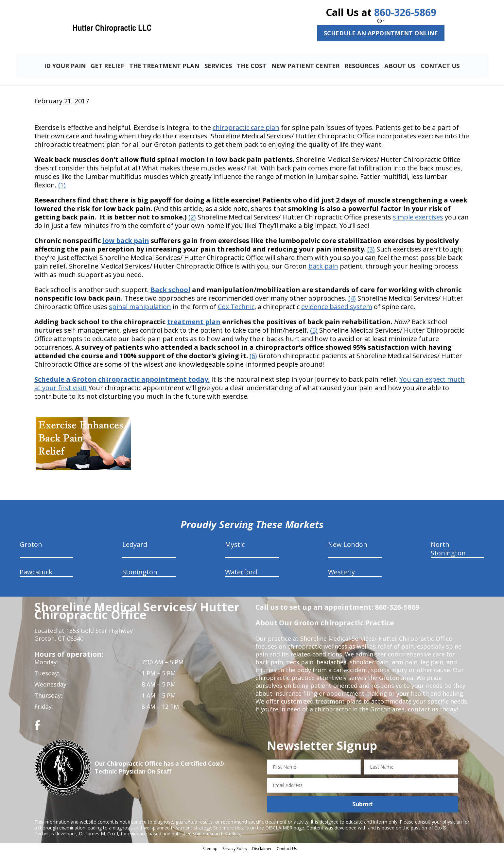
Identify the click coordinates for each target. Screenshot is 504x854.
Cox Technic (236, 308)
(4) (352, 299)
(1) (62, 186)
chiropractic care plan (246, 128)
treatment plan (194, 323)
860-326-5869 (405, 12)
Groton (31, 545)
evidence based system (337, 308)
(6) (253, 357)
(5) (314, 331)
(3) (371, 250)
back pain (323, 267)
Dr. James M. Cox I (98, 834)
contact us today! (432, 710)
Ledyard (135, 545)
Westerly (341, 573)
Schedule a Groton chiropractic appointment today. (122, 380)
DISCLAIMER (279, 828)
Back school (170, 291)
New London (348, 545)
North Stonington (448, 550)
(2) (192, 218)
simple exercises (418, 218)
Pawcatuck (36, 573)
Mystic (235, 545)
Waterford (241, 573)
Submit (363, 805)
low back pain (126, 242)
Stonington (140, 573)
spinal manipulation (140, 308)
